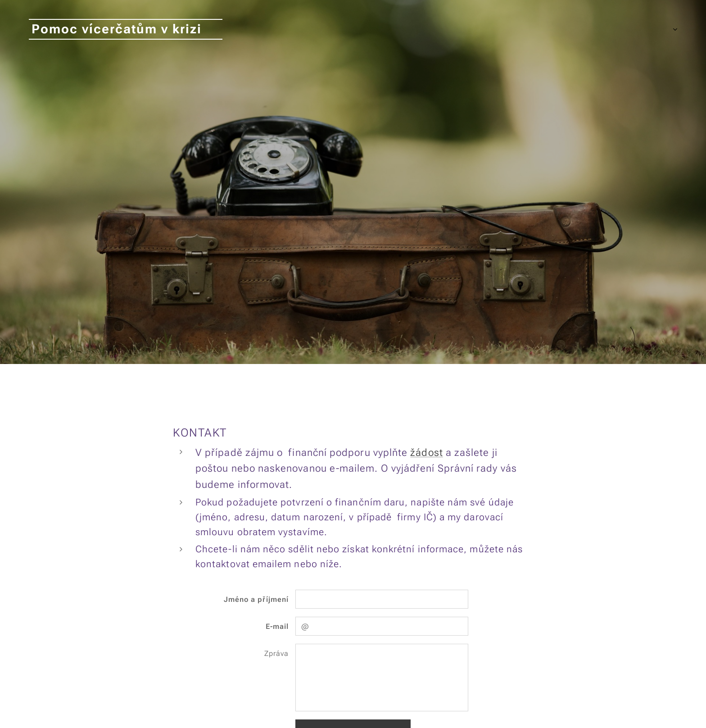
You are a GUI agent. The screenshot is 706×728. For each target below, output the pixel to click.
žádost (426, 452)
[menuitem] (569, 29)
